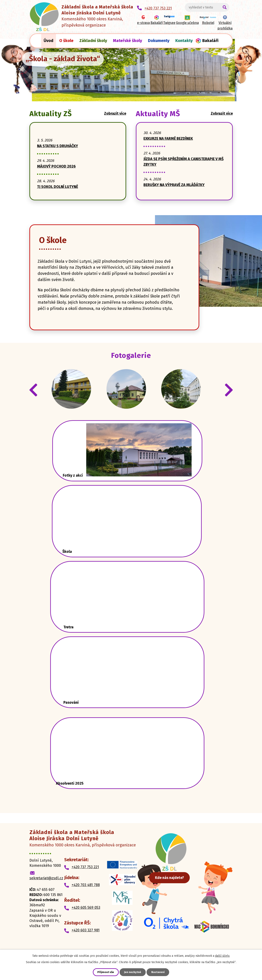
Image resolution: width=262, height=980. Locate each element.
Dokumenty (159, 41)
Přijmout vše (105, 972)
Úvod (48, 41)
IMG (75, 393)
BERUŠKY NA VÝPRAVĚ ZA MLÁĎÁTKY (174, 185)
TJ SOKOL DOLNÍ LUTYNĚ (58, 187)
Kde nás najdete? (183, 895)
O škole (66, 41)
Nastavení (159, 972)
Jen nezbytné (133, 972)
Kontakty (184, 41)
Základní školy (93, 41)
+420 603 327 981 (86, 937)
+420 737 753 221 (85, 874)
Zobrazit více (115, 113)
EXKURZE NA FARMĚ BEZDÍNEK (168, 139)
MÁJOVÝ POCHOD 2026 (56, 166)
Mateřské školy (128, 41)
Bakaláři (210, 41)
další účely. (222, 955)
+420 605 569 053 (86, 915)
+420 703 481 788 (86, 892)
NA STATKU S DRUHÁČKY (58, 146)
